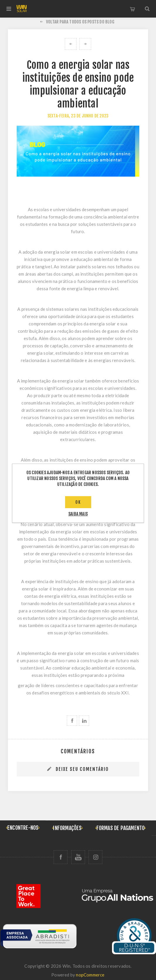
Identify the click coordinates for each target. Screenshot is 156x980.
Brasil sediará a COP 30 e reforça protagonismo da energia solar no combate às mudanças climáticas (71, 44)
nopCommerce (90, 975)
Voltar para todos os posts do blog (80, 22)
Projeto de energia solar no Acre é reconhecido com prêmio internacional (85, 44)
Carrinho (133, 9)
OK (78, 502)
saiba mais (78, 514)
